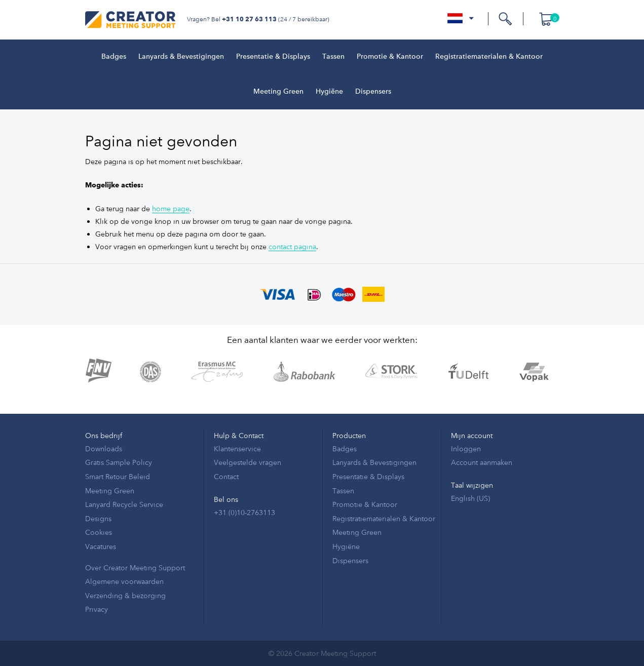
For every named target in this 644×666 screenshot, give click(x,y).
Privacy (97, 609)
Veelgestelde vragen (248, 462)
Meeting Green (278, 92)
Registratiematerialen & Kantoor (489, 57)
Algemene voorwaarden (124, 581)
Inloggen (466, 448)
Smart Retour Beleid (118, 476)
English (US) (470, 498)
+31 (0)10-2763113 (244, 512)
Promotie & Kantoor (390, 57)
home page (171, 208)
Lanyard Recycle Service (124, 504)
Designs (98, 518)
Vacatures (101, 546)
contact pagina (292, 246)
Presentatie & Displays (273, 57)
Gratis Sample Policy (119, 462)
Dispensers (373, 92)
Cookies (99, 532)
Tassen (333, 57)
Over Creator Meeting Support (135, 567)
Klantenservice (237, 448)
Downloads (104, 448)
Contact (226, 476)
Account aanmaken (482, 462)
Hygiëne (329, 92)
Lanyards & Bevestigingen (181, 57)
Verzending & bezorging (125, 595)
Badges (114, 57)
